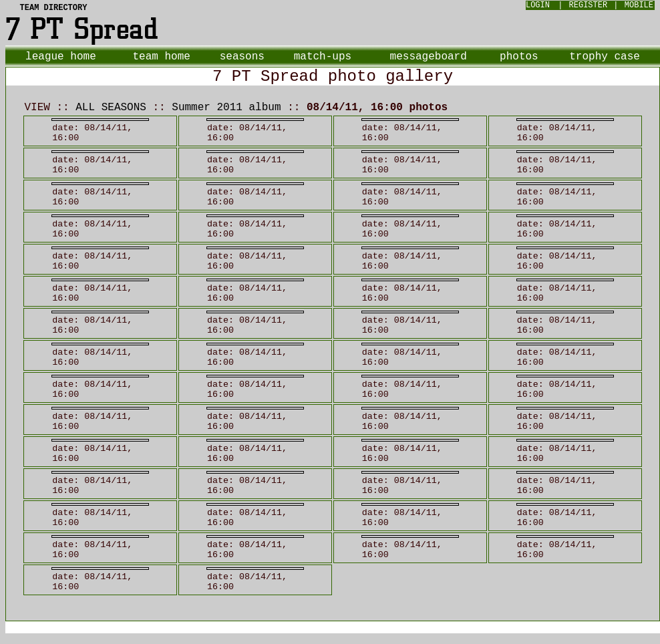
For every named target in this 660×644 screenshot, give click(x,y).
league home (61, 57)
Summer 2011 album (226, 108)
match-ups (323, 57)
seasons (242, 57)
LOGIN (538, 5)
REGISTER (589, 5)
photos (519, 57)
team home (161, 57)
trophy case (605, 57)
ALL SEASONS (111, 108)
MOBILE (639, 5)
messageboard (429, 57)
